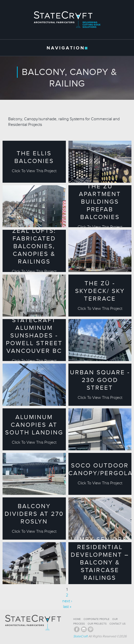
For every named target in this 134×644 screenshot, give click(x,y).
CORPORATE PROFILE (96, 619)
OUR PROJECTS (97, 624)
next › (67, 601)
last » (67, 607)
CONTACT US (117, 624)
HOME (77, 619)
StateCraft (80, 636)
